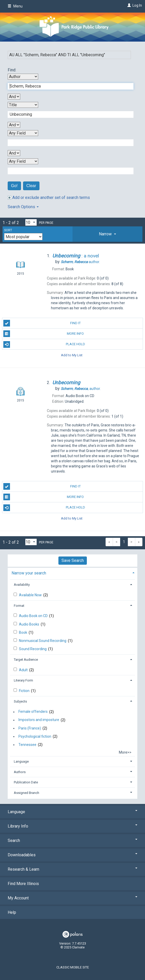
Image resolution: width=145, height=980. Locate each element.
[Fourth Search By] (23, 161)
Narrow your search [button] (29, 573)
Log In (137, 5)
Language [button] (21, 761)
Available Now (31, 595)
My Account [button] (72, 898)
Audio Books (29, 624)
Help (12, 912)
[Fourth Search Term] (68, 171)
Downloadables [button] (72, 855)
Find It (42, 323)
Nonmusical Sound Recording (43, 641)
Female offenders (33, 712)
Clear (31, 186)
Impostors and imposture (39, 720)
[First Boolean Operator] (14, 97)
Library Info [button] (72, 826)
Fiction (25, 691)
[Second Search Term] (68, 114)
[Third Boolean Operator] (14, 153)
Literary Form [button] (23, 680)
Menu (15, 6)
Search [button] (72, 840)
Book (23, 632)
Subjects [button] (20, 701)
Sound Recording (33, 649)
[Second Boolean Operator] (14, 125)
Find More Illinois (23, 884)
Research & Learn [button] (72, 869)
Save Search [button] (73, 560)
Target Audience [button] (26, 660)
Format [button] (19, 606)
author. (80, 262)
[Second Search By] (23, 105)
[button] (107, 234)
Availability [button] (22, 585)
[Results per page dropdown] (31, 222)
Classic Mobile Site (73, 967)
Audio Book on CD (34, 616)
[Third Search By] (23, 133)
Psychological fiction (35, 736)
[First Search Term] (68, 86)
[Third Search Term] (68, 143)
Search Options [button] (23, 207)
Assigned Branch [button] (27, 793)
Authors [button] (20, 772)
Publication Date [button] (26, 782)
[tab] (107, 234)
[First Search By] (23, 77)
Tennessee (27, 745)
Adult (24, 670)
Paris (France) (30, 728)
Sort (8, 230)
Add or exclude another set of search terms (49, 198)
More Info (44, 334)
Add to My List (72, 355)
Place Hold (44, 344)
